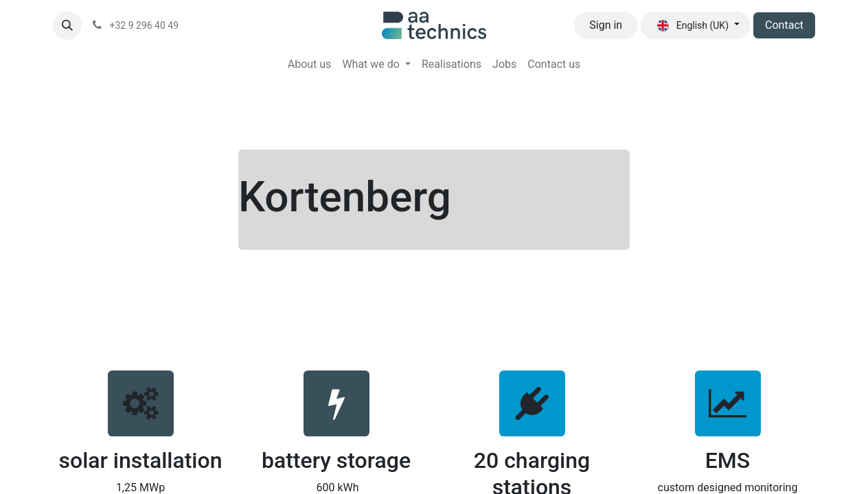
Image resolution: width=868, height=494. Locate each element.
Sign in (606, 25)
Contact (784, 25)
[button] (67, 25)
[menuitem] (310, 64)
